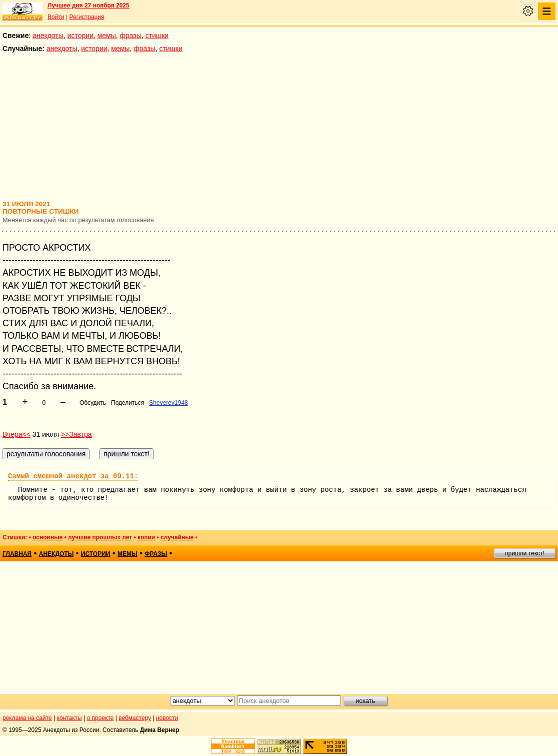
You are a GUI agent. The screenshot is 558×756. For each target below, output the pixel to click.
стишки (157, 36)
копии (146, 537)
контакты (69, 718)
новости (167, 718)
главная (17, 554)
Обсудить (93, 403)
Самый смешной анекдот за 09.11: (73, 476)
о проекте (100, 718)
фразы (131, 36)
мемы (107, 36)
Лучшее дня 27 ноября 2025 (88, 6)
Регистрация (86, 17)
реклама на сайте (27, 718)
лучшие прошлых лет (100, 537)
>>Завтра (76, 434)
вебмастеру (135, 718)
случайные (177, 537)
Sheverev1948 (168, 403)
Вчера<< (16, 434)
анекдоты (48, 36)
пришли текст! (525, 553)
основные (47, 537)
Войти (56, 17)
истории (80, 36)
